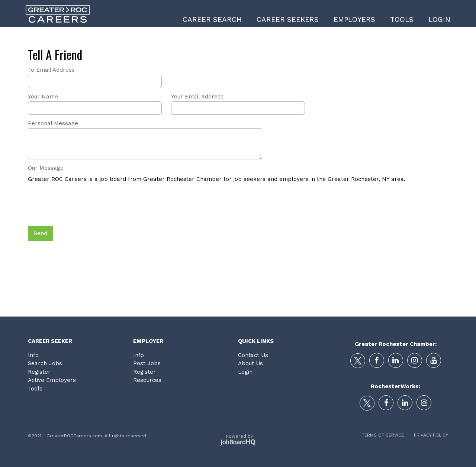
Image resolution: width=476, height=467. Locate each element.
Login (439, 20)
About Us (250, 363)
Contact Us (253, 355)
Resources (147, 380)
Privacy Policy (429, 435)
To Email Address (51, 70)
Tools (402, 20)
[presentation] (84, 205)
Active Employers (52, 380)
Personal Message (53, 123)
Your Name (43, 97)
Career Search (212, 20)
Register (39, 372)
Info (33, 355)
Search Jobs (45, 363)
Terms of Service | (386, 435)
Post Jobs (147, 363)
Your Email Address (197, 97)
